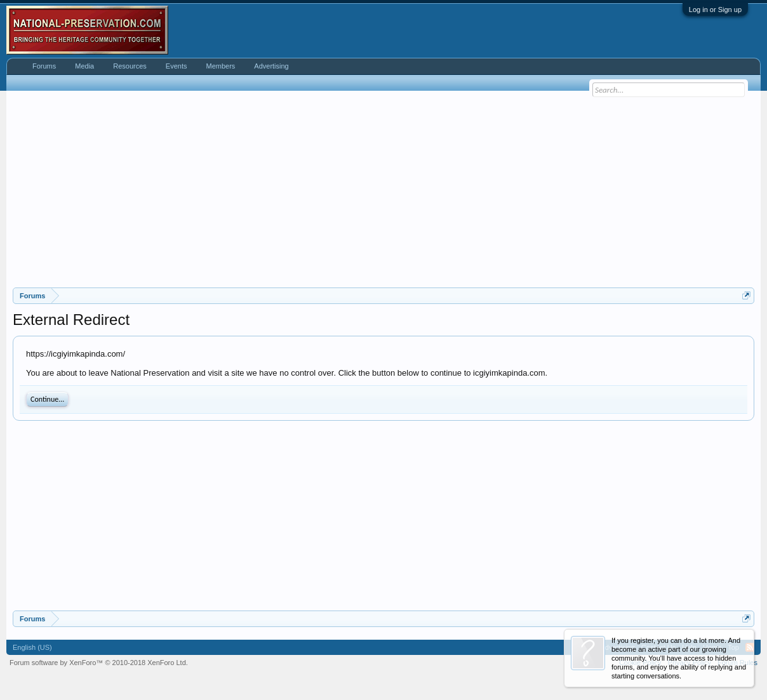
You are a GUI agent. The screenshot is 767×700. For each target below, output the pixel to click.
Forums (44, 66)
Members (220, 66)
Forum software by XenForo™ (99, 663)
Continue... (47, 399)
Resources (130, 66)
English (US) (32, 647)
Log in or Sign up (715, 10)
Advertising (271, 66)
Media (84, 66)
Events (177, 66)
